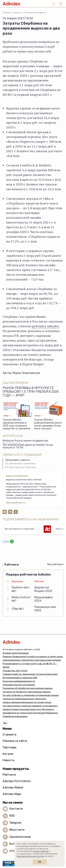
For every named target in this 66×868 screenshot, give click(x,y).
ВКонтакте (17, 830)
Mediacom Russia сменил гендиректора (25, 441)
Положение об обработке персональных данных (28, 688)
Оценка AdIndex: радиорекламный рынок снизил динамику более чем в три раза (48, 424)
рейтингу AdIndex (46, 326)
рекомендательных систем (30, 856)
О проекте (10, 735)
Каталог (8, 754)
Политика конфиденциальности (19, 681)
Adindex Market (13, 787)
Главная (7, 12)
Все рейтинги (55, 564)
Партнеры (10, 747)
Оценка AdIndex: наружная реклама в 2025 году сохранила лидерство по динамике (16, 424)
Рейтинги (9, 775)
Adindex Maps (12, 794)
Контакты (16, 809)
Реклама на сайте (15, 741)
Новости (18, 12)
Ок (40, 862)
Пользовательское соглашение (19, 685)
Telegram (15, 823)
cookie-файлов (41, 851)
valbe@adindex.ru (16, 503)
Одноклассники (20, 837)
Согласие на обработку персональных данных (27, 692)
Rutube (14, 844)
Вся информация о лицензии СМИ (20, 678)
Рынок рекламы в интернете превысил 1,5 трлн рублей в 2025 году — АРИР (31, 392)
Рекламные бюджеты (36, 12)
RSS (12, 816)
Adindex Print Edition (17, 781)
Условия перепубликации (16, 653)
